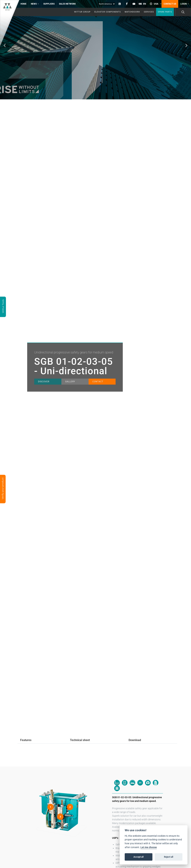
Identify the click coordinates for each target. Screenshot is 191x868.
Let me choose (149, 847)
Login (185, 4)
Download (135, 740)
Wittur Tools (3, 307)
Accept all (138, 857)
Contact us (170, 4)
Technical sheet (80, 740)
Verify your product (3, 489)
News (35, 4)
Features (26, 740)
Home (24, 4)
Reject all (169, 857)
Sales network (67, 4)
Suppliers (49, 4)
